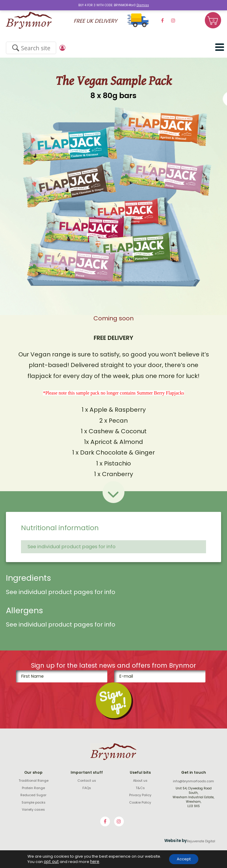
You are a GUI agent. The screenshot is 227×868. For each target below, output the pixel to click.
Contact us (87, 781)
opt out (49, 861)
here (91, 861)
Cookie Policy (140, 802)
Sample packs (34, 802)
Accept (184, 859)
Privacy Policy (140, 795)
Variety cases (33, 809)
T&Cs (140, 788)
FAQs (87, 788)
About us (140, 781)
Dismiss (143, 5)
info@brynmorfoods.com (193, 781)
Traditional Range (34, 781)
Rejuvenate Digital (201, 841)
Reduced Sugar (33, 795)
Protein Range (33, 788)
